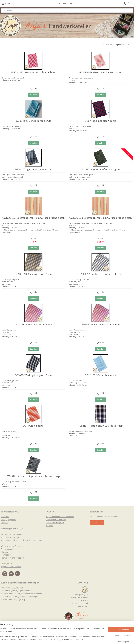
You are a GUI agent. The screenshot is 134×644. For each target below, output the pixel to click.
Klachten (5, 552)
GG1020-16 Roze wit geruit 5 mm (33, 325)
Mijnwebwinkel (99, 639)
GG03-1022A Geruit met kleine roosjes (100, 72)
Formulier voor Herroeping (12, 558)
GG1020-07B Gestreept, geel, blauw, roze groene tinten (100, 218)
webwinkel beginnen (76, 639)
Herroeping (6, 555)
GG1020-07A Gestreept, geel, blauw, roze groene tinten (33, 218)
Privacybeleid (7, 564)
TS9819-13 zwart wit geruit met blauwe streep (34, 476)
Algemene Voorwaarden (11, 567)
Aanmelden (97, 523)
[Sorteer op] (122, 45)
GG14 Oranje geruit (34, 426)
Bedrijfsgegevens (8, 520)
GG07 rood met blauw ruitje (100, 121)
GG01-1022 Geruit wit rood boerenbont (34, 72)
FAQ (3, 528)
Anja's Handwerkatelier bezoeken (60, 517)
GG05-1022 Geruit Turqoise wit (33, 121)
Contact (4, 523)
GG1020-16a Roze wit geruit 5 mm (101, 325)
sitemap (60, 639)
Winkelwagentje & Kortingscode (15, 546)
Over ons (5, 517)
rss (66, 639)
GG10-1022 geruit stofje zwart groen (100, 169)
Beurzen (49, 526)
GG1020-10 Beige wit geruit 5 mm (34, 274)
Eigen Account (7, 549)
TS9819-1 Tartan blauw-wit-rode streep (101, 426)
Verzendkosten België (10, 537)
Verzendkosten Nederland (12, 534)
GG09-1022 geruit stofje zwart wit (34, 169)
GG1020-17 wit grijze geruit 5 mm (34, 375)
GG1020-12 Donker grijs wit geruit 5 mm (100, 274)
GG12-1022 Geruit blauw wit (100, 375)
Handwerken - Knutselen (56, 520)
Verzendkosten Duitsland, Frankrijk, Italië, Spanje (22, 540)
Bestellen (34, 95)
